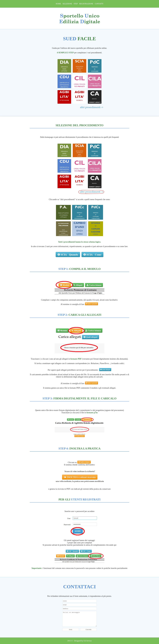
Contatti (99, 4)
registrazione (86, 4)
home (58, 4)
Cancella (88, 630)
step (76, 4)
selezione (67, 4)
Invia (71, 630)
